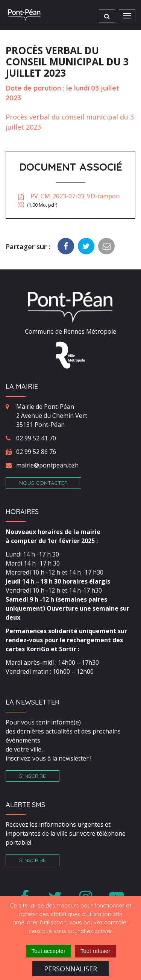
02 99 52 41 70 (36, 438)
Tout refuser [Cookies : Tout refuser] (95, 951)
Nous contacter (43, 483)
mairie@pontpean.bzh (47, 465)
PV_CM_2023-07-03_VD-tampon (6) (68, 200)
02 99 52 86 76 (36, 452)
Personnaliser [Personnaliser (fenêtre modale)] (70, 969)
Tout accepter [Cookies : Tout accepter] (49, 951)
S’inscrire (33, 776)
